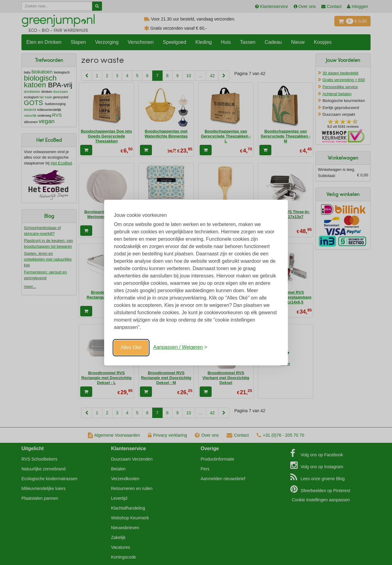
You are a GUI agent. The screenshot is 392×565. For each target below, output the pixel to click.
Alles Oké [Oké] (131, 347)
